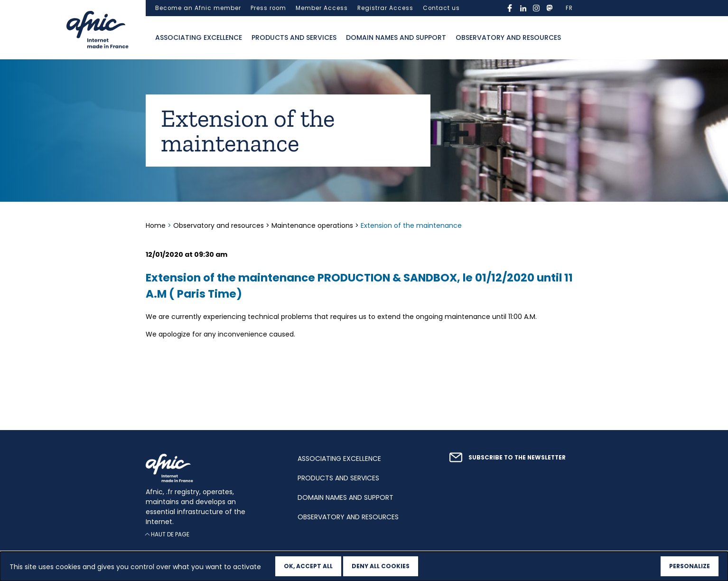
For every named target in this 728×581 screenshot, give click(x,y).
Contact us (441, 8)
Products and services (294, 37)
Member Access (322, 8)
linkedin (523, 8)
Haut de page (170, 534)
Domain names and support (396, 37)
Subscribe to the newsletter (517, 458)
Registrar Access (385, 8)
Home (157, 225)
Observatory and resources (508, 37)
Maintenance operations (312, 225)
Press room (268, 8)
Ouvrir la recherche (575, 38)
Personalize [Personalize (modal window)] (690, 566)
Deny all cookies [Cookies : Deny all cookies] (381, 566)
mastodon (550, 8)
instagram (536, 8)
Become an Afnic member (198, 8)
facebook (510, 8)
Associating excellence (199, 37)
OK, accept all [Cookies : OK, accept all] (308, 566)
